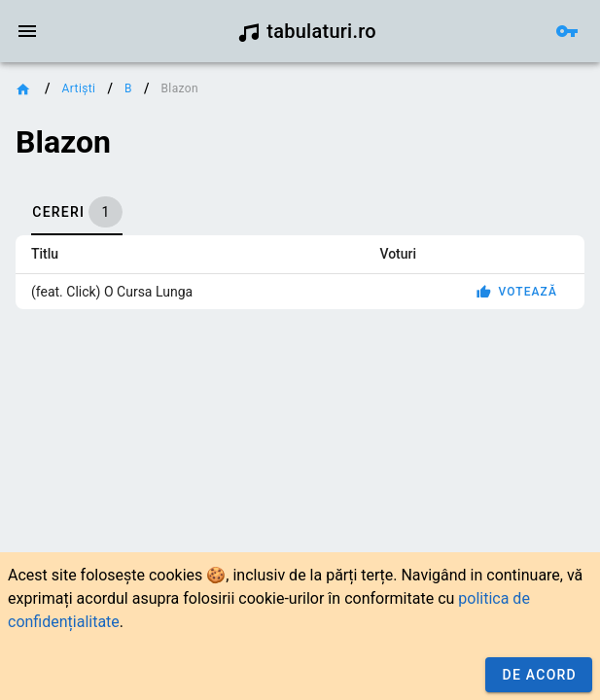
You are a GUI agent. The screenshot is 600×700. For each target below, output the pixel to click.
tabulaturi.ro (307, 31)
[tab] (77, 212)
